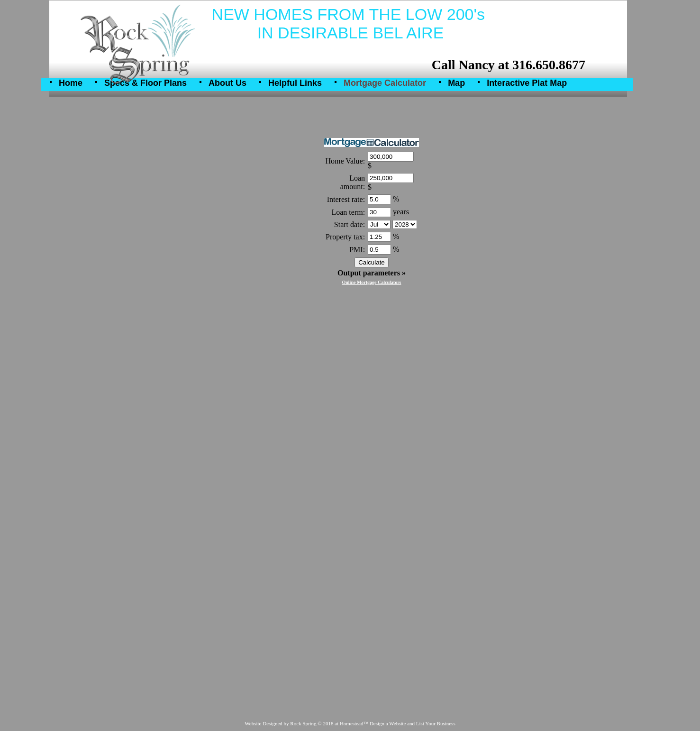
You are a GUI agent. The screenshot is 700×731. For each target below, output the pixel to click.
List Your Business (436, 723)
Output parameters (372, 273)
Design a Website (388, 723)
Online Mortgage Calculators (372, 282)
